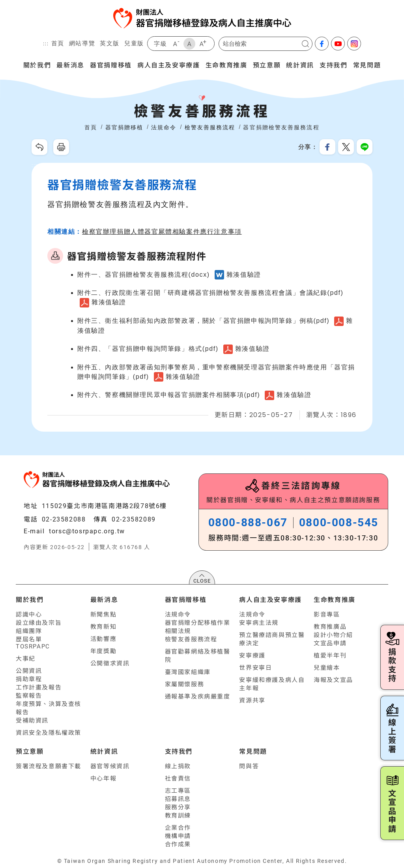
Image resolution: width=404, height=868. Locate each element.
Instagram (354, 44)
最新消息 (70, 65)
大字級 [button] (203, 44)
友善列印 (61, 147)
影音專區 (327, 615)
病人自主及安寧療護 (168, 65)
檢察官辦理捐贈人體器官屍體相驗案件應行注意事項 (162, 232)
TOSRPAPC (33, 646)
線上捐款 (178, 766)
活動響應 (103, 639)
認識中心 (29, 615)
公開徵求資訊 (110, 663)
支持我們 (333, 65)
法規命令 (178, 615)
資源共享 (252, 700)
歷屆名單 (29, 639)
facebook (322, 44)
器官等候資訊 (110, 766)
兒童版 (134, 43)
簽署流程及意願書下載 (49, 766)
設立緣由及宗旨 (39, 623)
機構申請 (178, 836)
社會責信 (178, 779)
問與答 (249, 766)
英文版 (110, 43)
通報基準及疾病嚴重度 (198, 697)
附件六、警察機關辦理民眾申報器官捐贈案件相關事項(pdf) (169, 395)
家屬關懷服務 (185, 684)
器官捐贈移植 (111, 65)
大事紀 (26, 659)
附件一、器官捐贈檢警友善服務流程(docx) (144, 275)
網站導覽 (82, 43)
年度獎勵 (103, 651)
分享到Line (365, 147)
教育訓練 (178, 816)
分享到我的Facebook (327, 147)
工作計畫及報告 (39, 687)
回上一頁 (39, 147)
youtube (338, 44)
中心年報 (103, 779)
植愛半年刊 (330, 656)
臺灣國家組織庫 (188, 672)
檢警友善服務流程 (191, 639)
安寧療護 (252, 656)
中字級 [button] (189, 44)
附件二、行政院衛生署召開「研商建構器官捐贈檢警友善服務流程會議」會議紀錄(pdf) (210, 293)
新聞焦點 (103, 615)
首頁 (58, 43)
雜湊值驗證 (244, 275)
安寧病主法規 (259, 623)
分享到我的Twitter (346, 147)
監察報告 (29, 696)
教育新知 (103, 627)
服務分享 (178, 807)
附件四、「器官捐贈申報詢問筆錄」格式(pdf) (148, 349)
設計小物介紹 (333, 635)
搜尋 (305, 44)
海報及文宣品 (333, 680)
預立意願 (267, 65)
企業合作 (178, 828)
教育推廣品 (330, 627)
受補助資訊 (32, 721)
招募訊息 (178, 799)
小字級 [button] (176, 44)
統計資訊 (300, 65)
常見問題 (367, 65)
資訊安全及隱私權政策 (49, 733)
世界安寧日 (255, 668)
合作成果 (178, 844)
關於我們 (37, 65)
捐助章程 (29, 679)
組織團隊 (29, 631)
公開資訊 (29, 671)
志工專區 (178, 791)
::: (46, 44)
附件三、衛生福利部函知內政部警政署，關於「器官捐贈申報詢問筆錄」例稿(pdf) (203, 321)
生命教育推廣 (226, 65)
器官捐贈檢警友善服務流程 (281, 127)
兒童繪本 (327, 668)
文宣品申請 (330, 643)
